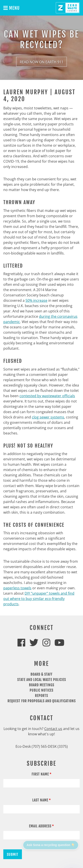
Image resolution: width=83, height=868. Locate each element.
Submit (13, 854)
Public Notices (41, 690)
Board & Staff (41, 674)
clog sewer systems (48, 417)
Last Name (40, 800)
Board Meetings (42, 685)
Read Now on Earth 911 (41, 62)
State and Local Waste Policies (42, 680)
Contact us (53, 729)
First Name (40, 774)
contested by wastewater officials (47, 396)
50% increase (36, 300)
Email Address (40, 826)
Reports (41, 696)
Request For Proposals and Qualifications (42, 701)
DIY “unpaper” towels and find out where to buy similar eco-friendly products (39, 599)
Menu (12, 8)
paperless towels (17, 588)
